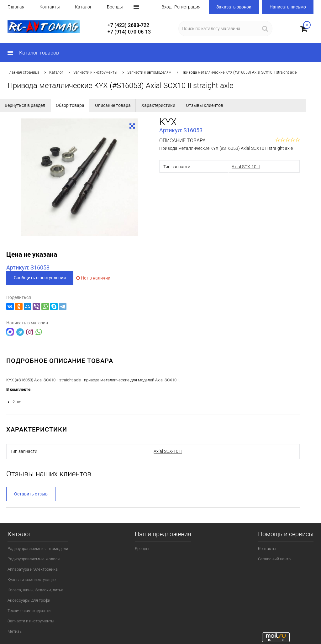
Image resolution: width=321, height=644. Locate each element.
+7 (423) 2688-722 (128, 25)
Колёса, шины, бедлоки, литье (35, 590)
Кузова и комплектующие (32, 580)
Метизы (15, 631)
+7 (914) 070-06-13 (129, 32)
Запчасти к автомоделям (149, 72)
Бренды (115, 7)
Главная (16, 7)
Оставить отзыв (31, 494)
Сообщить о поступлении (40, 278)
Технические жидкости (29, 611)
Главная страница (23, 72)
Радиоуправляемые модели (34, 559)
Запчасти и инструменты (95, 72)
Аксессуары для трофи (29, 600)
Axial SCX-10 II (246, 167)
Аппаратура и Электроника (33, 569)
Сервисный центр (274, 559)
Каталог (83, 7)
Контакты (50, 7)
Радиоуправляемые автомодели (38, 549)
